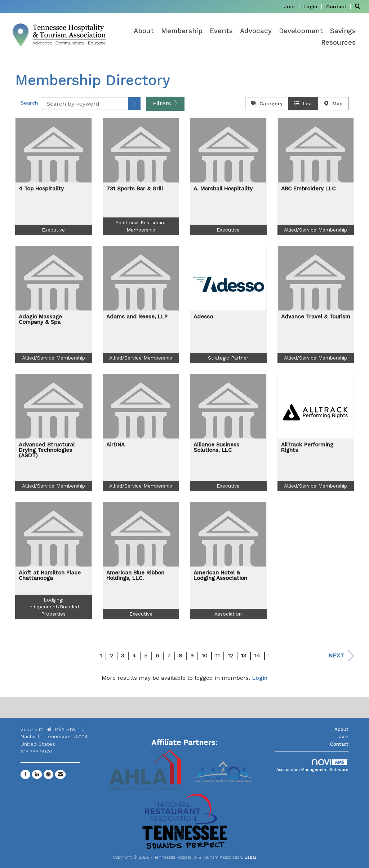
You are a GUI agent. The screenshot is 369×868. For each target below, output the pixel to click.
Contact (339, 744)
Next (341, 656)
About (144, 31)
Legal (250, 857)
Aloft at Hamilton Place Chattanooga (50, 576)
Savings (343, 31)
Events (221, 31)
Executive (53, 230)
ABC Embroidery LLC (308, 189)
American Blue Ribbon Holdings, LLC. (135, 576)
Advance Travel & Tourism (316, 317)
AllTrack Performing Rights (307, 448)
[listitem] (293, 6)
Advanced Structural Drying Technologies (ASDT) (47, 450)
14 (257, 655)
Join (344, 737)
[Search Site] (359, 6)
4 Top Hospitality (41, 189)
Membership (182, 31)
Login (260, 678)
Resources (338, 43)
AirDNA (115, 445)
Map (333, 103)
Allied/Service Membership (315, 230)
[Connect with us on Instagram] (48, 774)
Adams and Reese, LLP (137, 317)
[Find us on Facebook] (25, 774)
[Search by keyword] (85, 103)
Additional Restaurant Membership (141, 226)
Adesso (203, 317)
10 (205, 655)
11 (218, 655)
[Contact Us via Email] (60, 774)
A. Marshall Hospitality (223, 189)
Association (228, 614)
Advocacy (256, 31)
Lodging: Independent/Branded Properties (54, 607)
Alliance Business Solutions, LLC (216, 448)
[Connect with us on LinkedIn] (37, 774)
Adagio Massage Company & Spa (40, 320)
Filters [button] (165, 103)
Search (29, 103)
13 (244, 655)
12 (230, 655)
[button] (134, 104)
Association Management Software (312, 766)
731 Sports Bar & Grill (135, 189)
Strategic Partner (228, 358)
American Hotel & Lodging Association (220, 576)
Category (267, 103)
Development (301, 31)
